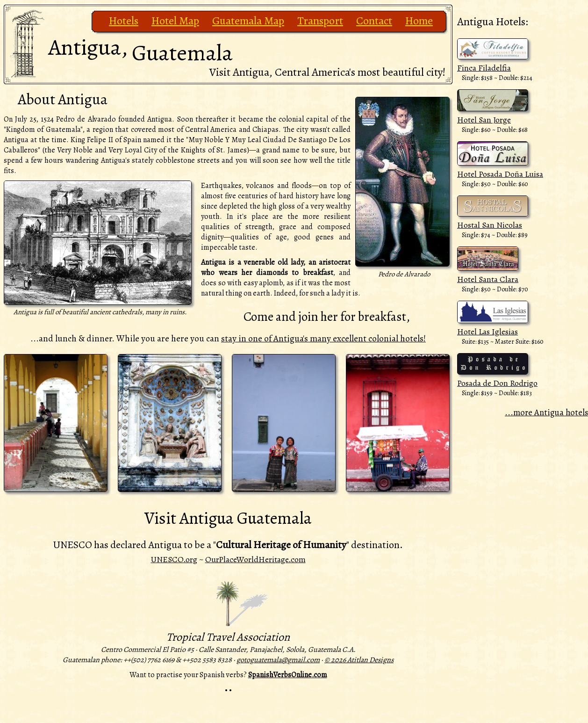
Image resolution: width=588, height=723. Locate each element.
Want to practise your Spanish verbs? (188, 675)
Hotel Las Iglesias (488, 332)
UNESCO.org (174, 559)
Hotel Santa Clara (488, 279)
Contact (374, 21)
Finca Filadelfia (484, 68)
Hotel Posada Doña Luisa (500, 174)
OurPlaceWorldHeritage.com (255, 559)
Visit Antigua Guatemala (228, 518)
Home (419, 21)
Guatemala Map (248, 21)
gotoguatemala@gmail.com (278, 660)
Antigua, (140, 50)
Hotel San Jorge (484, 120)
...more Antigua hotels (546, 412)
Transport (320, 21)
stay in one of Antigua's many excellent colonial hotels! (323, 338)
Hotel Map (175, 21)
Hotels (124, 21)
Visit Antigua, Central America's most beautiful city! (327, 72)
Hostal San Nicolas (490, 225)
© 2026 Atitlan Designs (359, 660)
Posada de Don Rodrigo (497, 383)
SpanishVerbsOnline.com (288, 675)
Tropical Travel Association (228, 637)
